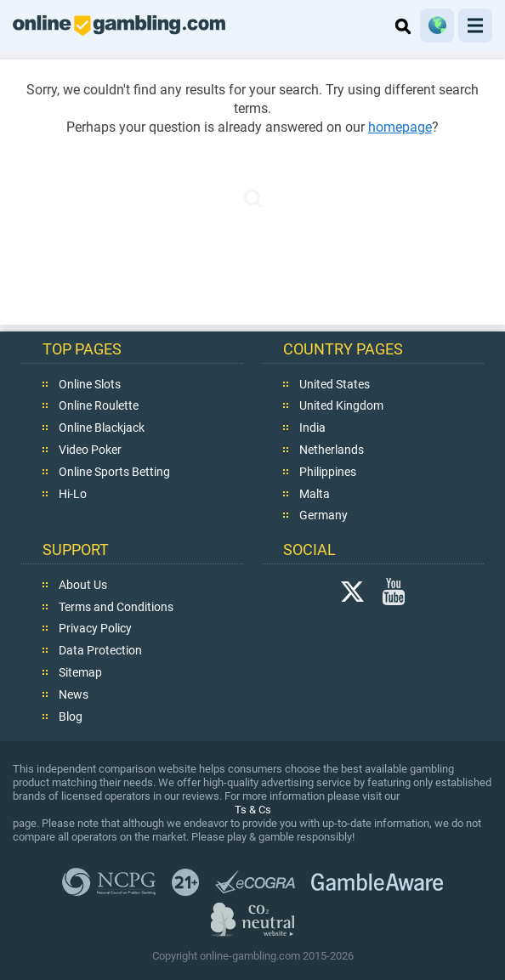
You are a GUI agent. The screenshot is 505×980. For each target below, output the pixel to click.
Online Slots (90, 383)
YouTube (394, 591)
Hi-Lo (73, 493)
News (74, 694)
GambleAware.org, (377, 882)
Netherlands (332, 449)
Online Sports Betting (114, 471)
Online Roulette (99, 405)
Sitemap (80, 671)
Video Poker (90, 449)
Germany (323, 515)
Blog (71, 716)
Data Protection (100, 650)
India (312, 428)
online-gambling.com (119, 25)
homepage (400, 127)
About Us (83, 584)
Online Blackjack (102, 428)
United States (335, 383)
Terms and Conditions (116, 606)
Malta (315, 493)
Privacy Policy (95, 628)
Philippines (328, 471)
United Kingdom (341, 405)
